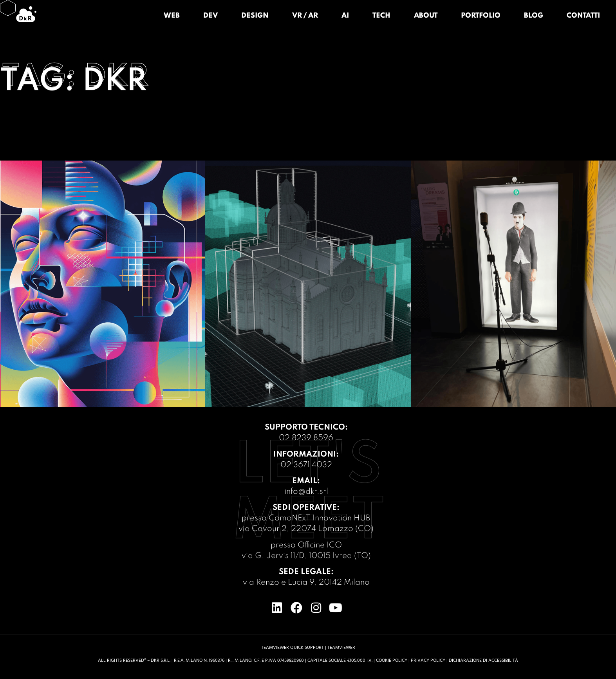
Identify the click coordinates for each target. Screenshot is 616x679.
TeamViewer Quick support (293, 647)
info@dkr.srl (306, 492)
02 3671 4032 (306, 465)
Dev (210, 16)
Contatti (583, 16)
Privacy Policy (428, 660)
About (426, 16)
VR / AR (305, 16)
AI (345, 16)
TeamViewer (341, 647)
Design (255, 16)
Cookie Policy (392, 660)
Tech (381, 16)
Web (172, 16)
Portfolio (481, 16)
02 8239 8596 (306, 438)
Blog (534, 16)
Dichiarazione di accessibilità (483, 660)
